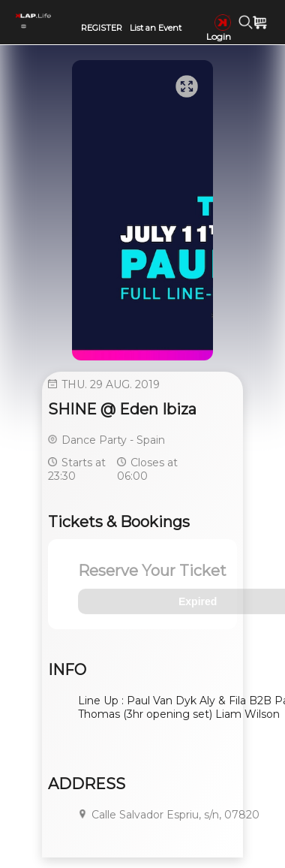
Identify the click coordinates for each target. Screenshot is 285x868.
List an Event (156, 28)
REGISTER (102, 28)
